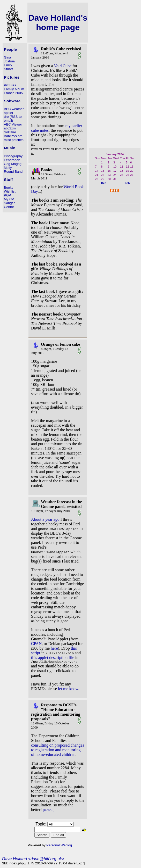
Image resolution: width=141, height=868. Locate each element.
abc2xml (10, 128)
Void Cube (63, 66)
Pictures (10, 85)
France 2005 (13, 93)
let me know (68, 689)
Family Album (14, 89)
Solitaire (10, 132)
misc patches (14, 140)
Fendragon (12, 160)
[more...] (49, 811)
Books (9, 188)
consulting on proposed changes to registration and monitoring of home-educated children (58, 751)
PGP (7, 195)
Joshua (9, 61)
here (54, 648)
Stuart (8, 69)
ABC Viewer (13, 124)
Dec (104, 183)
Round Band (13, 172)
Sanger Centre (9, 205)
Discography (13, 156)
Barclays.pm (13, 136)
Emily (8, 65)
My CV (9, 199)
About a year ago (45, 519)
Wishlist (10, 191)
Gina (7, 57)
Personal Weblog (59, 846)
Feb (127, 183)
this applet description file (53, 658)
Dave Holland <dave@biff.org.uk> (33, 860)
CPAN (36, 644)
